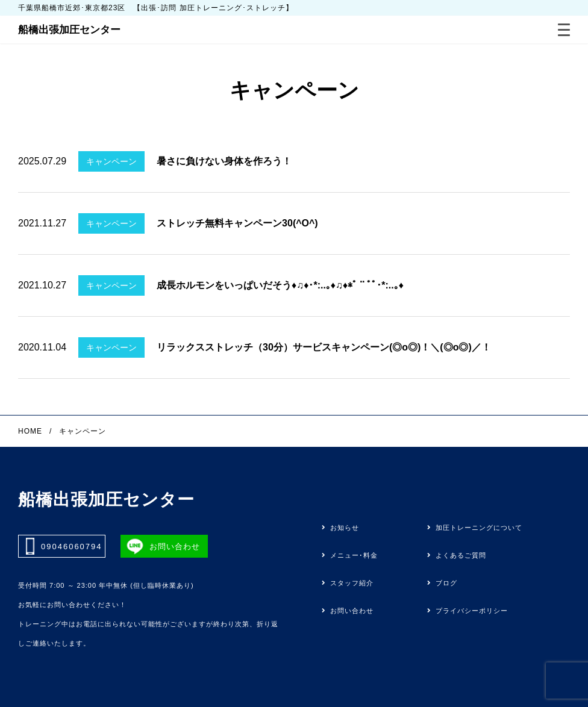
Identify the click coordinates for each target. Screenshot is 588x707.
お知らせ (345, 528)
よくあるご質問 (461, 556)
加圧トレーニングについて (479, 528)
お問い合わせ (352, 611)
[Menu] (564, 30)
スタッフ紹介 (352, 583)
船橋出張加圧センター (69, 30)
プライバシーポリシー (472, 611)
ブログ (446, 583)
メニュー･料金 (354, 556)
